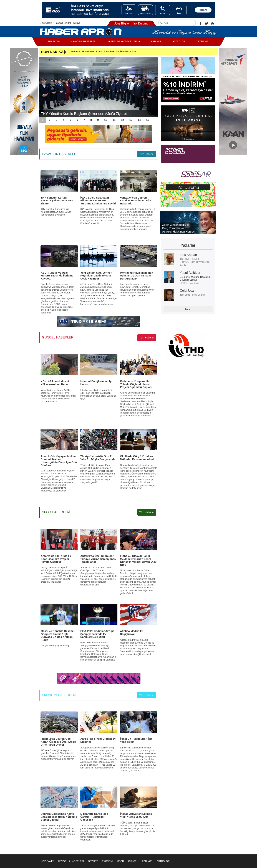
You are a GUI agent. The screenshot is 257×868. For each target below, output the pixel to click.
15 (148, 120)
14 (139, 120)
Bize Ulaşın (46, 23)
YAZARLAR (202, 41)
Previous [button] (44, 87)
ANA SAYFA (48, 861)
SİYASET (93, 861)
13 (131, 120)
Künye (77, 23)
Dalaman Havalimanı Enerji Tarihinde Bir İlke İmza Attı (103, 51)
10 (106, 120)
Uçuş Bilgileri (122, 24)
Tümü (188, 309)
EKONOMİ (108, 861)
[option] (99, 87)
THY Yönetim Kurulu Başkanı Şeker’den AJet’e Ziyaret (84, 114)
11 (114, 120)
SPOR (121, 861)
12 (123, 120)
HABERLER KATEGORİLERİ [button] (124, 41)
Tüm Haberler (147, 154)
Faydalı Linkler (63, 23)
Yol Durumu (141, 24)
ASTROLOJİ (179, 41)
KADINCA (156, 41)
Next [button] (154, 87)
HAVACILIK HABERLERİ (84, 41)
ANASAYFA (54, 41)
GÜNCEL (133, 861)
